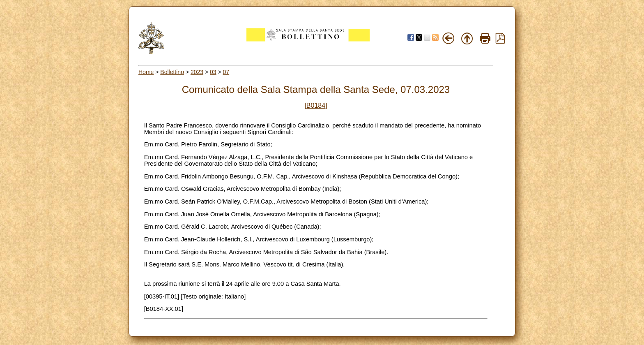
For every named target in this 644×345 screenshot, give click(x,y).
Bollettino (172, 72)
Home (146, 72)
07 (226, 72)
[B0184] (316, 105)
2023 (197, 72)
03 (213, 72)
